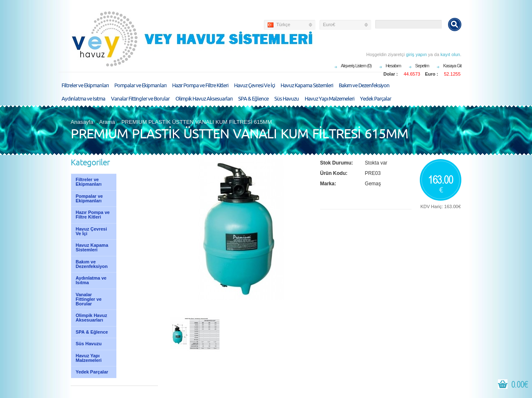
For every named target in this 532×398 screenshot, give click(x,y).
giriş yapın (416, 54)
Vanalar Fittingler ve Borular (140, 99)
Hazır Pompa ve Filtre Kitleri (200, 86)
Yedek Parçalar (376, 99)
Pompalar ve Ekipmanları (140, 86)
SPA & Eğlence (253, 99)
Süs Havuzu (287, 99)
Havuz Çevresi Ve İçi (254, 86)
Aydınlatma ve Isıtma (83, 99)
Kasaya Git (452, 66)
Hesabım (393, 66)
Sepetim (422, 66)
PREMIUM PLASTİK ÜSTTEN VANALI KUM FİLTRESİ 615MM (197, 122)
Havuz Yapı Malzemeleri (329, 99)
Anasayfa (82, 122)
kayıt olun (450, 54)
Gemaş (373, 184)
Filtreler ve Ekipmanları (85, 86)
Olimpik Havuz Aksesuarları (204, 99)
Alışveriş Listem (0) (356, 66)
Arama (107, 122)
